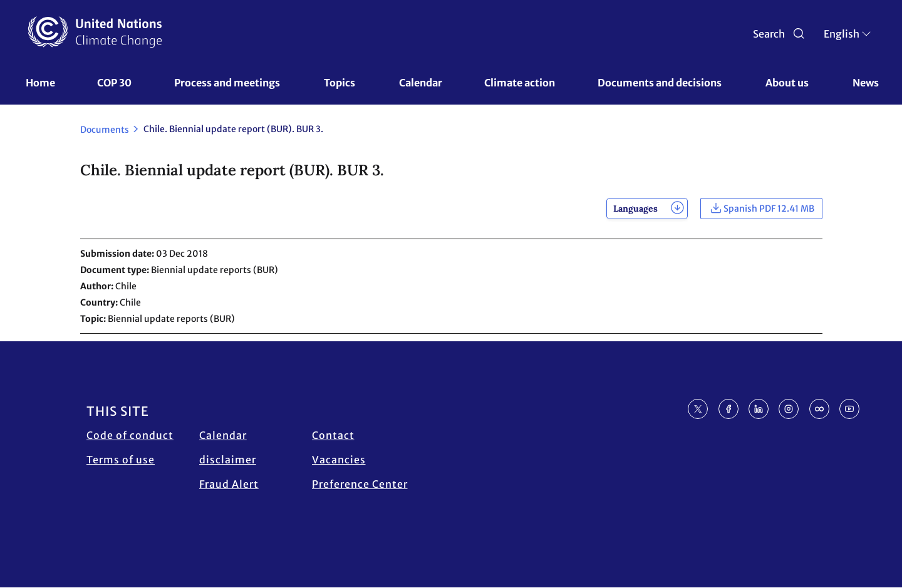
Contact (333, 435)
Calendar (421, 83)
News (866, 83)
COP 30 (114, 83)
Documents (105, 130)
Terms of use (121, 460)
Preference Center (360, 484)
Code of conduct (130, 435)
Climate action (520, 83)
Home (40, 83)
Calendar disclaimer (228, 447)
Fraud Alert (229, 484)
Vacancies (339, 460)
